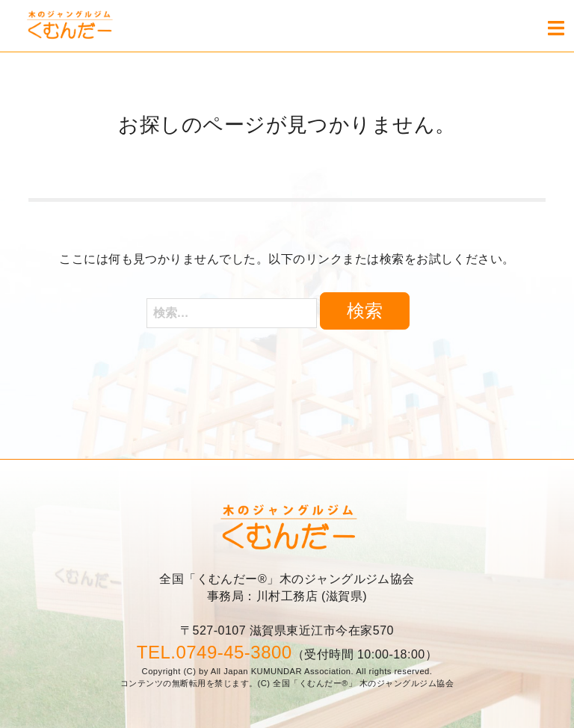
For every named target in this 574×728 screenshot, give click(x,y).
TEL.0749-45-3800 (215, 652)
